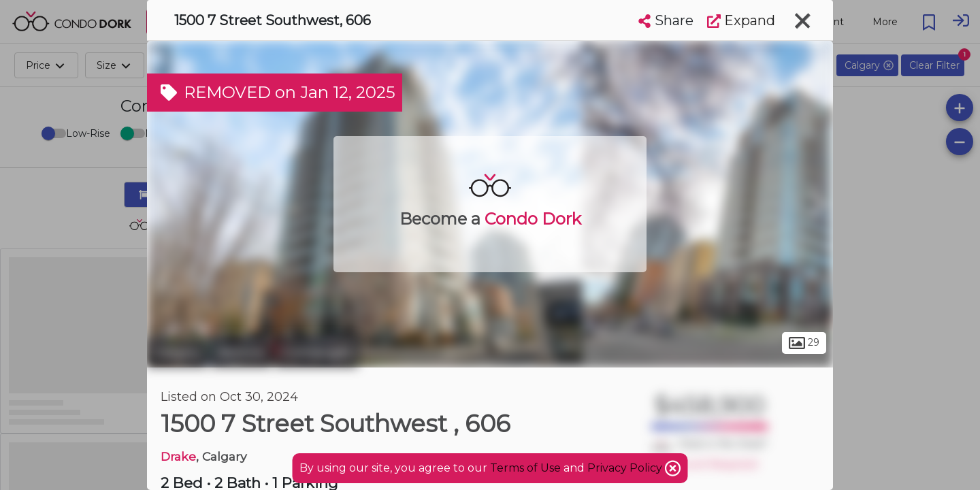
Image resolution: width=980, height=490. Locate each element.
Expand (741, 20)
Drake (178, 456)
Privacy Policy (626, 468)
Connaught (316, 353)
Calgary (177, 353)
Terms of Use (525, 468)
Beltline (241, 353)
